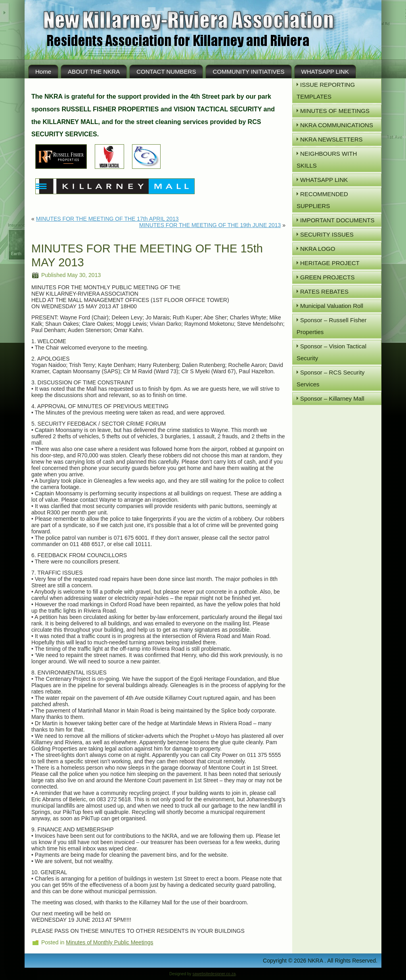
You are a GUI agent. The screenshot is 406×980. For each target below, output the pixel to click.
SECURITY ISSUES (327, 234)
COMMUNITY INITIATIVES (248, 72)
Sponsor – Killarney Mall (332, 398)
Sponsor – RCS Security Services (331, 378)
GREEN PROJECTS (327, 277)
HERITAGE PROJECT (330, 263)
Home (43, 72)
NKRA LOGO (318, 249)
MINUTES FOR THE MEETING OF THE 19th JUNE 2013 (210, 225)
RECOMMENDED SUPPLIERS (322, 200)
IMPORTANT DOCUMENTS (337, 220)
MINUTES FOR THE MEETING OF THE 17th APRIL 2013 (107, 219)
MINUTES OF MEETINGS (335, 111)
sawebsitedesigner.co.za (214, 974)
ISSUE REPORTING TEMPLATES (326, 91)
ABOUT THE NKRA (94, 72)
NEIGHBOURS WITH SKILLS (327, 160)
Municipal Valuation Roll (332, 306)
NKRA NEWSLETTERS (331, 139)
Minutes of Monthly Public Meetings (109, 942)
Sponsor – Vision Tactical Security (331, 352)
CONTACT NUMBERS (166, 72)
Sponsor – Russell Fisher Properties (332, 326)
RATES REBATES (324, 291)
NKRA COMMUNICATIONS (337, 125)
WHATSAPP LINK (325, 72)
